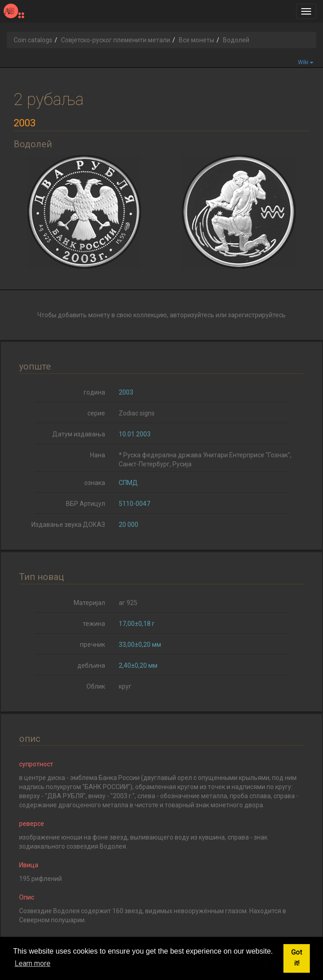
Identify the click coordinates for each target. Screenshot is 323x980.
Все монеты (197, 40)
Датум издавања (79, 434)
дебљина (91, 665)
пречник (93, 645)
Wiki (306, 62)
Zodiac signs (137, 413)
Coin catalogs (33, 40)
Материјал (89, 603)
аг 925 (128, 603)
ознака (95, 483)
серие (96, 413)
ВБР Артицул (86, 504)
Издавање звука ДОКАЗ (68, 525)
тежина (94, 624)
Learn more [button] (33, 963)
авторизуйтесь (192, 315)
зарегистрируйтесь (257, 315)
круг (125, 686)
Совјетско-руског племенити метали (116, 40)
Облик (96, 686)
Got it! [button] (297, 958)
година (94, 392)
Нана (98, 455)
